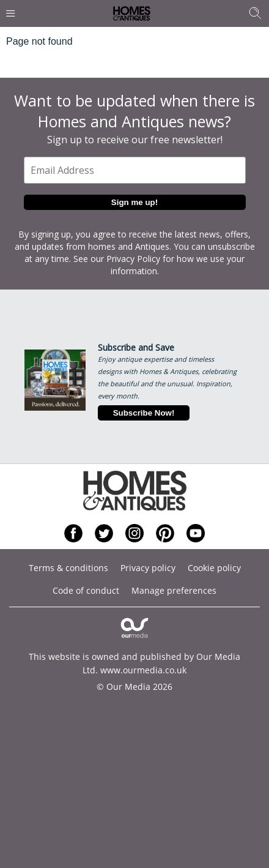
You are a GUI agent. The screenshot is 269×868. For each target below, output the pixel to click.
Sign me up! (134, 202)
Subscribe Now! (144, 413)
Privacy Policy (133, 259)
